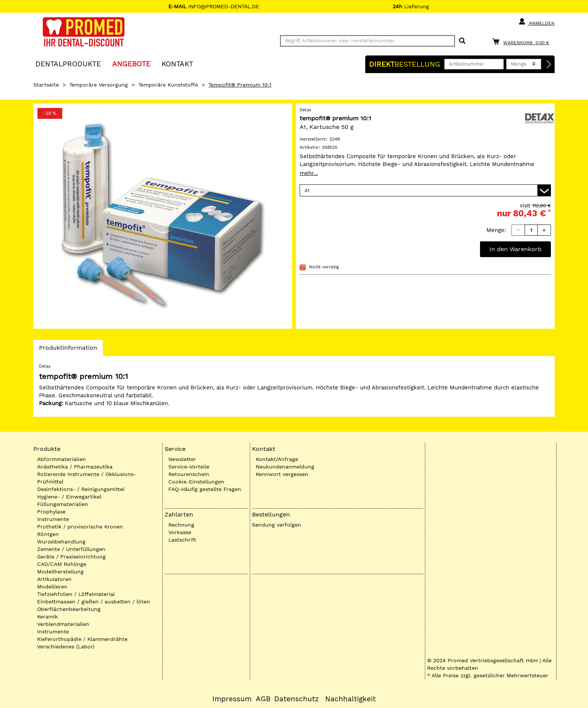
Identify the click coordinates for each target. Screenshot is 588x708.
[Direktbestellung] (549, 64)
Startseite (46, 85)
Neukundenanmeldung (285, 467)
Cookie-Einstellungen (196, 482)
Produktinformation (68, 350)
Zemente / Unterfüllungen (71, 549)
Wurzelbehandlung (61, 542)
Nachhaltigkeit (350, 699)
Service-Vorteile (189, 467)
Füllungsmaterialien (63, 504)
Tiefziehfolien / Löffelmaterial (76, 594)
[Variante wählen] (425, 190)
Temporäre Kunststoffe (168, 85)
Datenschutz (296, 699)
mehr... (309, 173)
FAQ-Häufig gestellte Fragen (205, 489)
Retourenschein (189, 474)
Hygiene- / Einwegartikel (69, 497)
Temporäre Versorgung (99, 85)
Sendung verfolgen (277, 525)
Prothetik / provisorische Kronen (80, 527)
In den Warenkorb (515, 249)
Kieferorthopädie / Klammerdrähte (82, 639)
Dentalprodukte (68, 64)
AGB (263, 699)
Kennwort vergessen (282, 474)
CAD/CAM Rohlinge (62, 564)
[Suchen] (462, 41)
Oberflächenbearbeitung (69, 609)
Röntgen (48, 534)
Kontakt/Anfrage (277, 459)
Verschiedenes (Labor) (66, 647)
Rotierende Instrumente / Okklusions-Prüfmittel (87, 478)
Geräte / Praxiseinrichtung (71, 557)
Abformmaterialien (61, 459)
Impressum (232, 699)
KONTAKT (177, 64)
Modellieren (52, 587)
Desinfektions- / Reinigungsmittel (81, 489)
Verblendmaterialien (63, 624)
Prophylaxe (51, 512)
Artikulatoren (54, 579)
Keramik (47, 617)
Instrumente (53, 519)
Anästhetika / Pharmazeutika (75, 467)
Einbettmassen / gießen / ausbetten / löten (94, 602)
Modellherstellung (60, 572)
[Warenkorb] (522, 41)
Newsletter (182, 459)
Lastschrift (182, 540)
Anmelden (536, 22)
